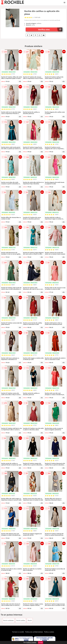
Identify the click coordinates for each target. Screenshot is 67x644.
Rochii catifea (21, 620)
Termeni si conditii (18, 632)
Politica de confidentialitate (34, 632)
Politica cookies (49, 632)
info (20, 81)
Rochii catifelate (8, 620)
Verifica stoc (50, 29)
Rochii (30, 620)
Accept (41, 642)
